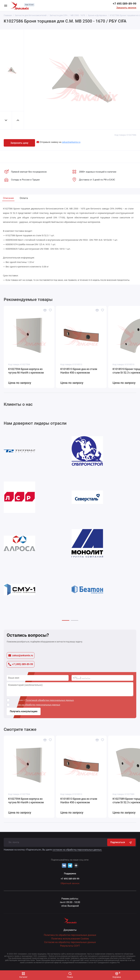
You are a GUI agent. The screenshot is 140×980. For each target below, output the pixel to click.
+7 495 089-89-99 (124, 4)
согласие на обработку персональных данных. (77, 850)
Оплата (24, 198)
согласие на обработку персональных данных (36, 705)
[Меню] (6, 6)
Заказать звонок (126, 8)
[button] (66, 620)
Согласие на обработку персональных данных (70, 942)
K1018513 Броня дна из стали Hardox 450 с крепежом (79, 371)
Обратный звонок (70, 883)
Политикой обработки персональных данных (49, 700)
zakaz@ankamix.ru (21, 655)
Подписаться (121, 842)
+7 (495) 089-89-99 (21, 664)
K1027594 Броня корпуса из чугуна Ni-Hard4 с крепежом (26, 371)
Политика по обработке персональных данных (70, 935)
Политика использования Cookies (70, 939)
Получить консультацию (24, 711)
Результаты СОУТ (70, 946)
